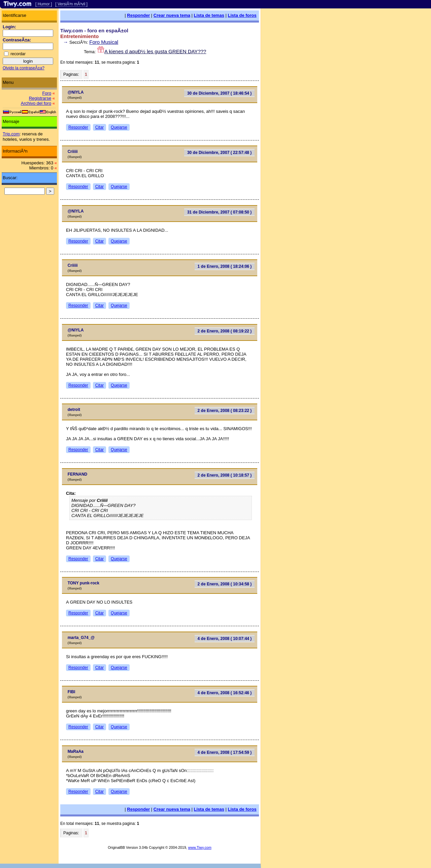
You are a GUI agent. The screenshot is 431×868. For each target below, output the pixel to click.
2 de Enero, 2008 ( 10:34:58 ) (225, 584)
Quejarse (119, 127)
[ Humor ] (44, 4)
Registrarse (40, 98)
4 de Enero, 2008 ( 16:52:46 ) (225, 693)
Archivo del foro (36, 103)
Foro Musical (104, 42)
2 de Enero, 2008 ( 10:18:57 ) (225, 475)
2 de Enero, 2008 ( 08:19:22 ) (225, 331)
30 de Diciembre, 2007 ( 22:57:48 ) (219, 153)
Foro (47, 93)
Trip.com (11, 134)
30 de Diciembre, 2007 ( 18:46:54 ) (219, 93)
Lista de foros (242, 15)
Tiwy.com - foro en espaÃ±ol (94, 30)
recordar (18, 54)
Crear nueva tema (172, 15)
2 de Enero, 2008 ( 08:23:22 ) (225, 411)
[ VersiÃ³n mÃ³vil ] (71, 4)
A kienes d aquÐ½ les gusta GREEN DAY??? (155, 51)
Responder (138, 15)
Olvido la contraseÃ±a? (24, 68)
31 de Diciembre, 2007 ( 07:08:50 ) (219, 212)
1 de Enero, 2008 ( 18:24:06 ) (225, 266)
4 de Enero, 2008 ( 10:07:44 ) (225, 639)
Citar (100, 127)
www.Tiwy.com (200, 847)
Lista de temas (209, 15)
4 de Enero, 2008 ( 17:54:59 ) (225, 752)
